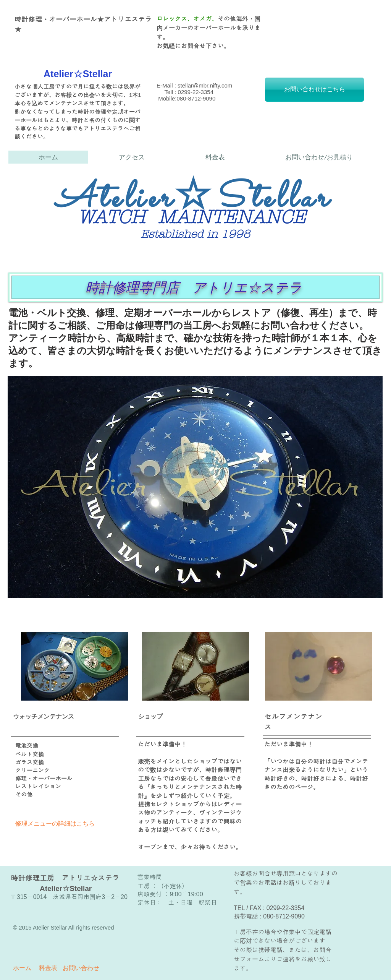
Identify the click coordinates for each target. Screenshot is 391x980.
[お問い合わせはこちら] (314, 90)
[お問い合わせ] (81, 969)
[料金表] (48, 969)
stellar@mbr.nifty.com (205, 85)
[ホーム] (22, 969)
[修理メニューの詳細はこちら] (56, 824)
